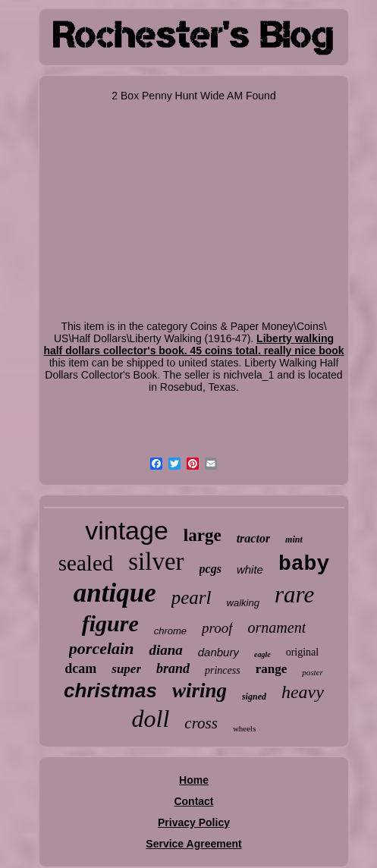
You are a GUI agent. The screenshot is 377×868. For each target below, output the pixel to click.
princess (223, 670)
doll (151, 719)
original (303, 652)
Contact (193, 801)
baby (304, 564)
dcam (80, 668)
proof (217, 628)
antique (115, 593)
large (203, 535)
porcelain (102, 648)
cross (201, 723)
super (126, 669)
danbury (218, 652)
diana (165, 650)
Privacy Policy (194, 822)
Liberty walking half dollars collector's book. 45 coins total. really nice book (193, 344)
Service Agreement (193, 844)
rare (294, 594)
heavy (303, 692)
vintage (127, 530)
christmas (110, 690)
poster (313, 672)
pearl (192, 598)
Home (194, 780)
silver (156, 561)
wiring (199, 690)
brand (173, 668)
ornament (277, 627)
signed (254, 697)
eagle (262, 654)
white (250, 569)
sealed (86, 563)
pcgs (210, 569)
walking (243, 603)
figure (110, 623)
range (272, 669)
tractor (253, 538)
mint (294, 539)
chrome (170, 631)
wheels (245, 728)
